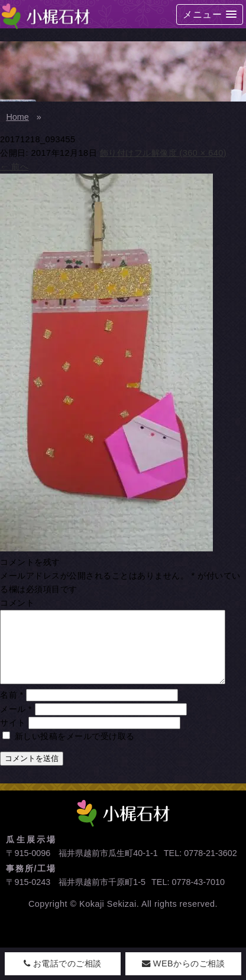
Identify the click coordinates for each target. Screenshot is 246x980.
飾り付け (117, 153)
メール (16, 723)
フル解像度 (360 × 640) (181, 153)
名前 (12, 709)
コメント (17, 603)
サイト (13, 737)
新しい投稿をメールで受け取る (75, 750)
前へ (14, 166)
